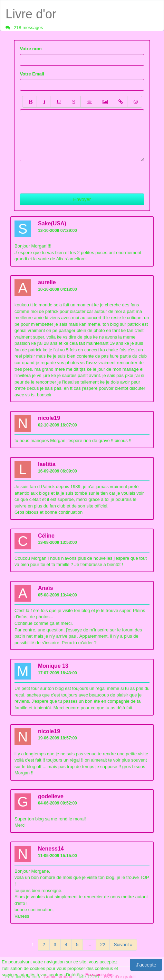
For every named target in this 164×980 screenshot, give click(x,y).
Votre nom (31, 49)
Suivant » (123, 945)
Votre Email (32, 74)
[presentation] (72, 175)
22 (103, 945)
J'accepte (146, 965)
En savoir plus (99, 975)
